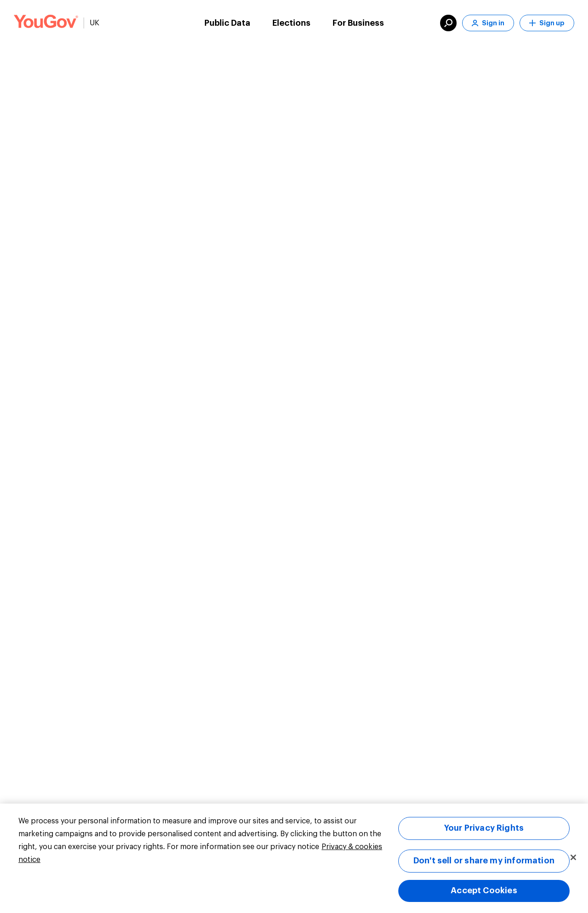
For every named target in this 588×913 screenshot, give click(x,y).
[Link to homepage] (46, 23)
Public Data (227, 23)
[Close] (573, 857)
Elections (291, 23)
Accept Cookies (484, 890)
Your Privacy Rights (484, 828)
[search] (448, 23)
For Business (358, 23)
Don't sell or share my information (484, 861)
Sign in (488, 23)
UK (94, 23)
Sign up (547, 23)
